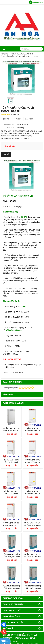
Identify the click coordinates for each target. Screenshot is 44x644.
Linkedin (29, 119)
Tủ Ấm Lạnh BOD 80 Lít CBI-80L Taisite (11, 429)
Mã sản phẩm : (10, 124)
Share (6, 119)
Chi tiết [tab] (6, 155)
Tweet (17, 119)
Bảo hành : (11, 128)
